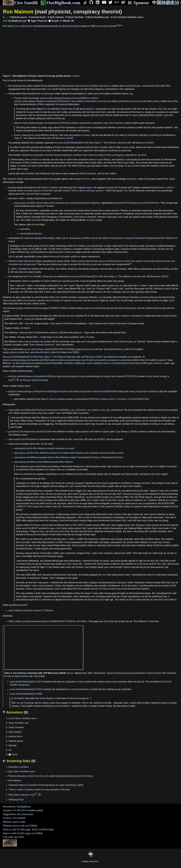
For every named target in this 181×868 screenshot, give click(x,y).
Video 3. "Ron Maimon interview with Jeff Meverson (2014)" (44, 138)
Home (13, 755)
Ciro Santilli (20, 3)
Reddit (61, 439)
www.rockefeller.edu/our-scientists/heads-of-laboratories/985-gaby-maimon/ (124, 363)
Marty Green (153, 101)
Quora (107, 86)
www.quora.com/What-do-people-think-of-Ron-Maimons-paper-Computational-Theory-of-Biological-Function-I (69, 457)
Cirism (87, 179)
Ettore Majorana (97, 89)
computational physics (31, 234)
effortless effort (16, 261)
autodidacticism (55, 198)
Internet (86, 264)
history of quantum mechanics (144, 391)
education (13, 198)
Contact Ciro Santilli (14, 818)
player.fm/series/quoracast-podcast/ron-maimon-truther (134, 673)
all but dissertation (71, 26)
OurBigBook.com (60, 3)
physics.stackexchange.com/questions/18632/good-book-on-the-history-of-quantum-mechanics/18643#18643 (63, 391)
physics (92, 174)
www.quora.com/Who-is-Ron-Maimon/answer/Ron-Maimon (44, 462)
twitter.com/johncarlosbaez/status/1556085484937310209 (44, 621)
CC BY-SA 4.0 (21, 810)
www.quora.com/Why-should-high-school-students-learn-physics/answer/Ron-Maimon (57, 203)
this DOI (19, 837)
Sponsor (138, 3)
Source (76, 76)
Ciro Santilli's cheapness (41, 276)
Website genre (19, 17)
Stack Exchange (77, 698)
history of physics (50, 187)
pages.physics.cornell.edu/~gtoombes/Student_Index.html (32, 352)
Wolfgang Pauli (48, 174)
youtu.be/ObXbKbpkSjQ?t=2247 (26, 682)
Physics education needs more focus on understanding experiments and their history (51, 776)
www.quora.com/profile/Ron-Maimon (40, 135)
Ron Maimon (62, 12)
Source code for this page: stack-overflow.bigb (28, 829)
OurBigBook (23, 806)
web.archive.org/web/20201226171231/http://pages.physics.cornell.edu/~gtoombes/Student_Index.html (83, 349)
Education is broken (18, 767)
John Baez (82, 621)
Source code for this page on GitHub (23, 833)
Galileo (113, 174)
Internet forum (38, 17)
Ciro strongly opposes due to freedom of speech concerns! (52, 300)
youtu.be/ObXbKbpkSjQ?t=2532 (26, 689)
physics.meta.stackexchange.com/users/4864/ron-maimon (69, 98)
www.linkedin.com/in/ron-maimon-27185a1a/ (31, 610)
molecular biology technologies (39, 238)
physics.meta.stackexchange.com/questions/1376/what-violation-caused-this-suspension (59, 123)
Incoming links (19, 761)
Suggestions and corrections (18, 814)
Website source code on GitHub (20, 826)
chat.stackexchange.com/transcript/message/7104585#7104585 (35, 308)
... (7, 17)
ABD (20, 319)
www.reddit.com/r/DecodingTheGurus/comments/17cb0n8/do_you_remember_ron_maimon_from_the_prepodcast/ (66, 410)
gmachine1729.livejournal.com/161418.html (137, 203)
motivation (25, 229)
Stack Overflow (75, 17)
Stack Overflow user (98, 17)
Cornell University (108, 26)
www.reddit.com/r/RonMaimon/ (24, 439)
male (23, 26)
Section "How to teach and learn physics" (84, 191)
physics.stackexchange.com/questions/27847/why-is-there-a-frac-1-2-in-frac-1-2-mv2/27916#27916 (99, 399)
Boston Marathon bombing (145, 135)
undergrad (136, 316)
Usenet (43, 586)
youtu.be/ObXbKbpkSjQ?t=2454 (87, 276)
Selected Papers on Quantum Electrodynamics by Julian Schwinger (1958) (46, 785)
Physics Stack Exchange (42, 76)
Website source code (14, 822)
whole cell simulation (60, 257)
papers (89, 187)
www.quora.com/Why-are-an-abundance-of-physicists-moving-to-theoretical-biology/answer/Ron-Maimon (122, 238)
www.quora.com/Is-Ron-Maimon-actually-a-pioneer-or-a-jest (44, 448)
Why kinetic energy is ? (25, 795)
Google (122, 621)
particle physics (133, 86)
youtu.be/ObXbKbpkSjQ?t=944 (73, 143)
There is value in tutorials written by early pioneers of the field (39, 790)
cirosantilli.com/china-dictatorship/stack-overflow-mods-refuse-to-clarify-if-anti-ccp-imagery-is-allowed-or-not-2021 (89, 155)
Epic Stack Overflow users (22, 771)
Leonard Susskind (79, 689)
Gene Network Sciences (42, 345)
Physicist (42, 21)
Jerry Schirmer (116, 123)
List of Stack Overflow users (128, 17)
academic (53, 333)
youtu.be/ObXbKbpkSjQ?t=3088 (26, 694)
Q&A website (56, 17)
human (29, 26)
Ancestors (15, 712)
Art (10, 750)
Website (13, 745)
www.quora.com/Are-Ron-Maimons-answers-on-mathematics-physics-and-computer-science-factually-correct (69, 453)
